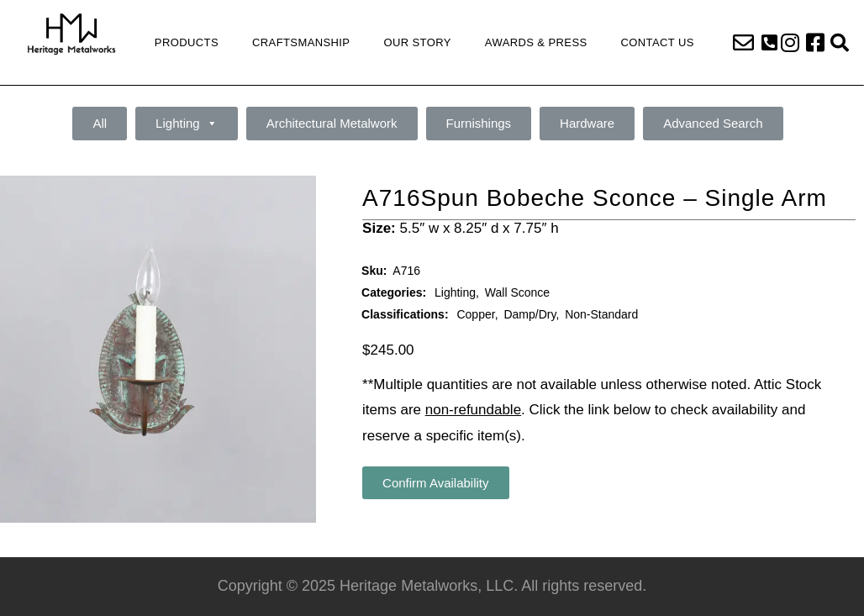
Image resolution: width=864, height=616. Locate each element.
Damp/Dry (529, 314)
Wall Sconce (517, 292)
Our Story (417, 42)
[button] (769, 43)
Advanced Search (713, 123)
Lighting (187, 124)
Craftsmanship (301, 42)
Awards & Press (536, 42)
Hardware (587, 123)
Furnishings (479, 123)
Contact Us (658, 42)
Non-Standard (601, 314)
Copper (475, 314)
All (100, 123)
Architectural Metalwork (332, 123)
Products (187, 42)
